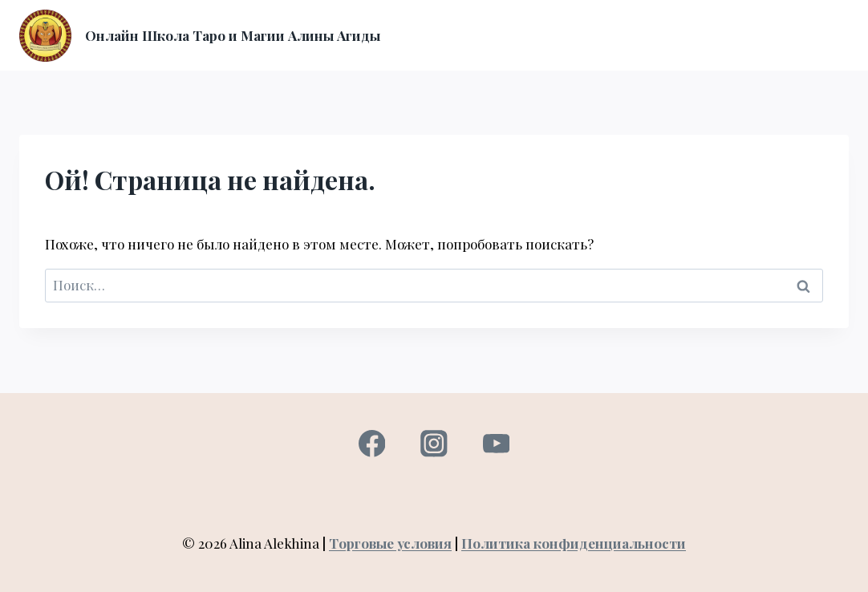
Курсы (485, 17)
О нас (537, 17)
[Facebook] (372, 444)
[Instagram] (434, 444)
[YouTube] (496, 444)
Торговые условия (390, 543)
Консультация (784, 17)
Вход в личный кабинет (646, 17)
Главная (425, 17)
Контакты (667, 52)
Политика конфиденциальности (574, 543)
